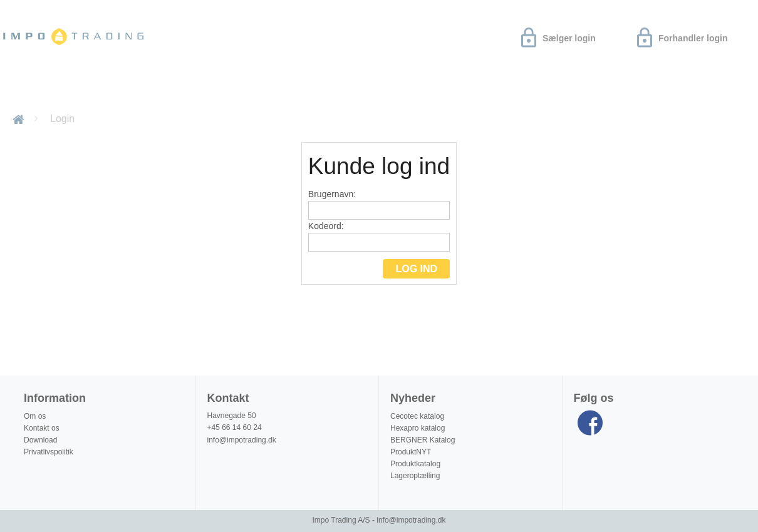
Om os (159, 90)
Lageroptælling (415, 476)
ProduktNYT (411, 452)
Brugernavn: (379, 204)
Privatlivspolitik (49, 452)
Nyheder (31, 90)
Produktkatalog (415, 464)
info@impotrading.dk (242, 440)
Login (62, 119)
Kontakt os (42, 428)
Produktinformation (246, 90)
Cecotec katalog (417, 416)
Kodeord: (379, 236)
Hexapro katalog (418, 428)
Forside (20, 119)
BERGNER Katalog (423, 440)
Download (98, 90)
